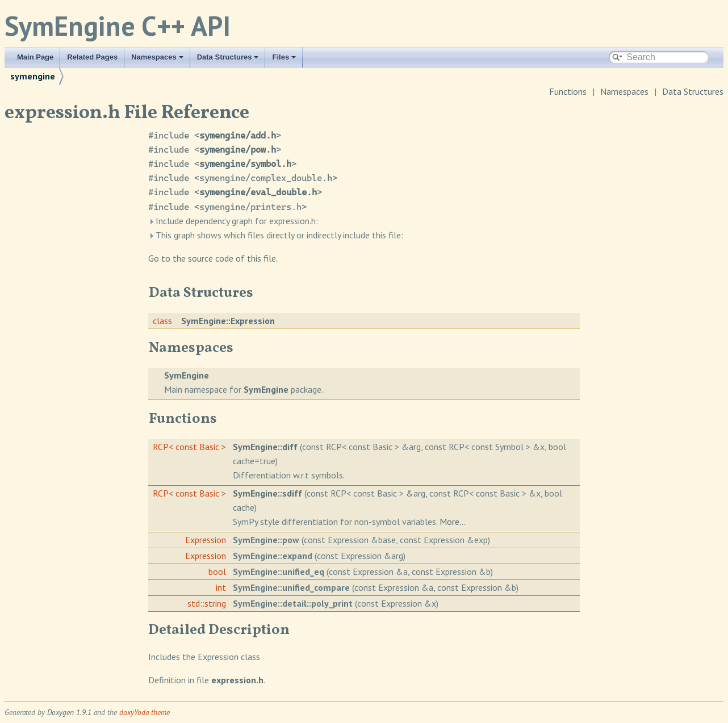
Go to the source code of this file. (213, 258)
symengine (33, 76)
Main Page (35, 57)
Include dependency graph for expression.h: (233, 221)
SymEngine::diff (265, 447)
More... (453, 522)
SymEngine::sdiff (267, 493)
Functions (568, 91)
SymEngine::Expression (228, 321)
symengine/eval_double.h (258, 192)
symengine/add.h (238, 135)
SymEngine (187, 375)
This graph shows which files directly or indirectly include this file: (276, 235)
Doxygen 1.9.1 (69, 712)
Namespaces (157, 57)
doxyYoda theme (145, 712)
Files (284, 57)
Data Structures (228, 57)
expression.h (237, 680)
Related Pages (92, 57)
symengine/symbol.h (245, 164)
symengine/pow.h (238, 150)
